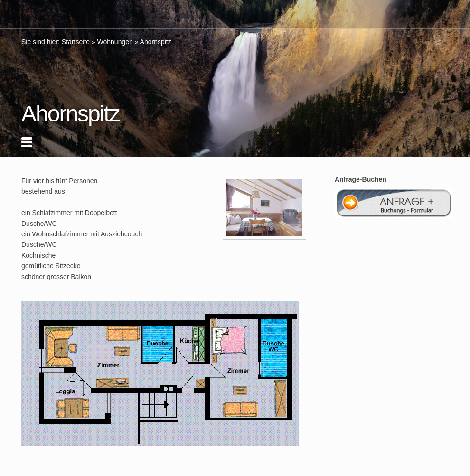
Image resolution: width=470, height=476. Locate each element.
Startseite (76, 42)
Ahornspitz (156, 42)
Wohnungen (115, 42)
